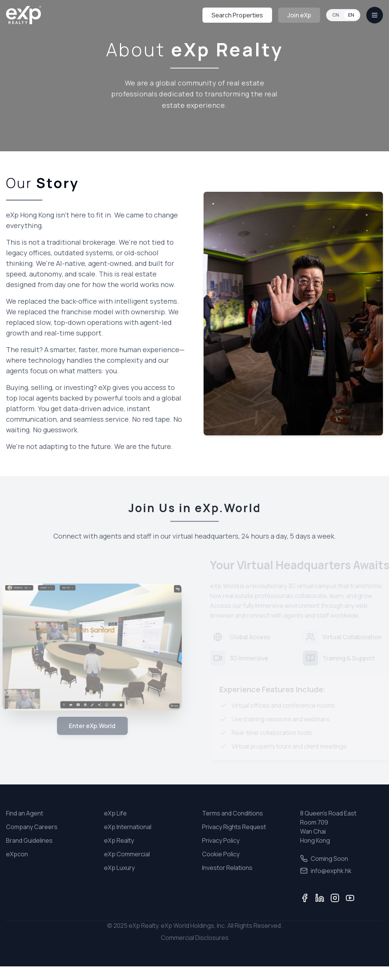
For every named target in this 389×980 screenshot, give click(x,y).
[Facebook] (305, 898)
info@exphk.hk (326, 871)
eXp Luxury (119, 868)
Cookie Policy (221, 854)
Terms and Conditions (233, 813)
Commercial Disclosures (195, 938)
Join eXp (299, 15)
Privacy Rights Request (234, 827)
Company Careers (32, 827)
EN (351, 15)
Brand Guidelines (29, 840)
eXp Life (115, 813)
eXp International (128, 827)
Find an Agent (25, 813)
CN (336, 15)
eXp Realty (119, 840)
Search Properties (237, 15)
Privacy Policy (221, 840)
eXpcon (17, 854)
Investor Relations (227, 868)
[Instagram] (335, 898)
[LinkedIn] (320, 898)
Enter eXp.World (89, 726)
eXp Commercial (127, 854)
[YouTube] (350, 898)
